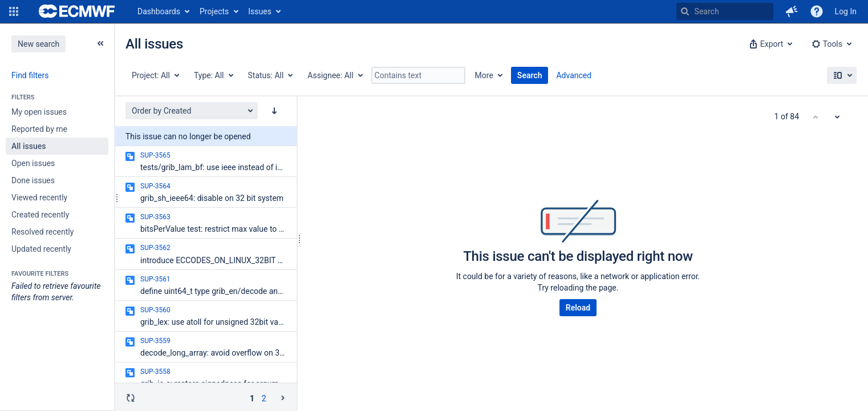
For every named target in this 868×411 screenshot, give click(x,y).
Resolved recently (42, 232)
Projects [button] (214, 11)
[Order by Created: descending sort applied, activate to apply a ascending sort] (274, 111)
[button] (14, 11)
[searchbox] (725, 11)
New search (38, 44)
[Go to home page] (77, 11)
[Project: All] (155, 75)
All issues (29, 146)
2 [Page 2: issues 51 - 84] (264, 398)
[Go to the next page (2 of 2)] (283, 398)
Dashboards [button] (159, 11)
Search (530, 75)
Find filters (30, 75)
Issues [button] (260, 11)
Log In (846, 11)
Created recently (40, 215)
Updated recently (41, 249)
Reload (578, 308)
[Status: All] (270, 75)
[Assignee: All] (334, 75)
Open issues (33, 163)
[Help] (817, 11)
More (484, 75)
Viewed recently (39, 198)
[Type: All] (213, 75)
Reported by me (39, 129)
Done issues (33, 180)
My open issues (39, 112)
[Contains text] (418, 75)
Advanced (574, 75)
